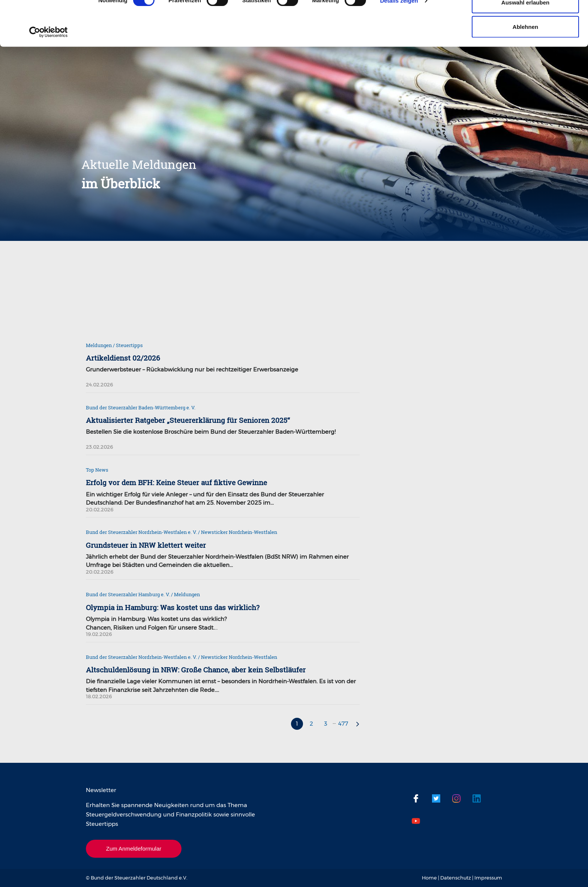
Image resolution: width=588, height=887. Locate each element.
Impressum (488, 878)
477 (343, 724)
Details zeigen (399, 43)
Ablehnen (525, 69)
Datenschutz (456, 878)
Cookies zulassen (525, 20)
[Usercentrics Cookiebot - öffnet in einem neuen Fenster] (49, 74)
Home (429, 878)
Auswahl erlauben (525, 44)
